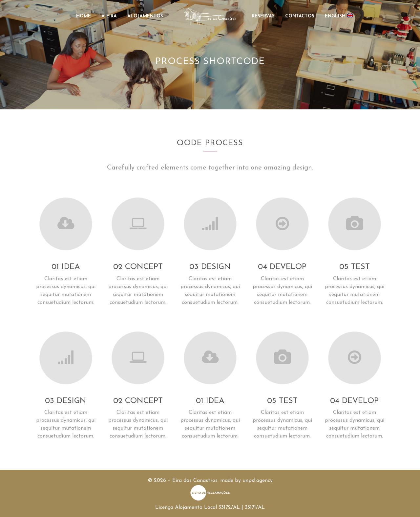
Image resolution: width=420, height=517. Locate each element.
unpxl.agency (258, 481)
